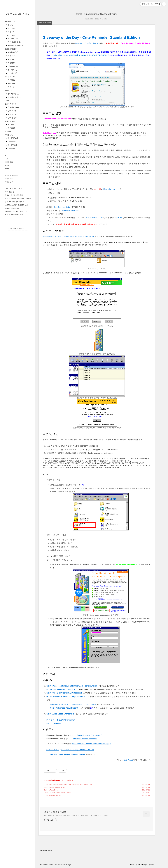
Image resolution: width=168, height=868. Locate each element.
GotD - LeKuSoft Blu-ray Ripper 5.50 (56, 793)
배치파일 (13, 38)
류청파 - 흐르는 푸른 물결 (14, 195)
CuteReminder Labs (62, 207)
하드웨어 (10, 77)
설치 (11, 59)
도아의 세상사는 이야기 (13, 189)
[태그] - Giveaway (54, 723)
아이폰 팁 (12, 145)
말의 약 (12, 114)
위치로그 (8, 165)
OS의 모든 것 (10, 192)
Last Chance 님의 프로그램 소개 (16, 205)
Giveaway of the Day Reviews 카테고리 (78, 750)
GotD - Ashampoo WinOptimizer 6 (64, 708)
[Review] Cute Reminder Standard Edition (67, 754)
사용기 (11, 83)
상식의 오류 (13, 94)
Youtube (63, 865)
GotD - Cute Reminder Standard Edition (97, 14)
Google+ (69, 865)
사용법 (11, 63)
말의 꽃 (12, 111)
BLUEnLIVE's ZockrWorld (14, 215)
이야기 (9, 90)
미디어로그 (9, 162)
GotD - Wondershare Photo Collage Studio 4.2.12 (67, 696)
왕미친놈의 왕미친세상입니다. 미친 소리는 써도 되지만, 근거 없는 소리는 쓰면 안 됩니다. (77, 815)
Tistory (140, 865)
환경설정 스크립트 (16, 45)
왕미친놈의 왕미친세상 (17, 14)
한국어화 (12, 70)
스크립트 (10, 35)
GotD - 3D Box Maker (51, 795)
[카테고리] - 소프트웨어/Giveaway (61, 720)
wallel (152, 865)
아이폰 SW (13, 138)
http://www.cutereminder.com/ (74, 211)
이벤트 (11, 128)
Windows (13, 52)
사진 (11, 87)
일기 (8, 131)
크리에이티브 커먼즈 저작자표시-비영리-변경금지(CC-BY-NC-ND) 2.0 (80, 55)
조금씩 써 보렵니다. (12, 175)
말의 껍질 (12, 118)
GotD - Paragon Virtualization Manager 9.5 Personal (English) (72, 686)
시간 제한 (119, 218)
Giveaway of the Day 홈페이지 (88, 43)
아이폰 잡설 (13, 142)
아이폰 (9, 135)
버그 (11, 28)
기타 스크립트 (14, 42)
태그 (6, 159)
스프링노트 (128, 760)
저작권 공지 (9, 182)
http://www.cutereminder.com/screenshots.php (91, 744)
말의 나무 (10, 104)
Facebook (57, 865)
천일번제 (13, 107)
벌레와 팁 (10, 21)
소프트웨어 (11, 49)
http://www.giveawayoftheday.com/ (87, 735)
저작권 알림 (9, 179)
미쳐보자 (10, 121)
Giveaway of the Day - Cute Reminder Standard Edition (91, 37)
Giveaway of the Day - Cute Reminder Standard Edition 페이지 (69, 236)
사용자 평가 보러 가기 (111, 189)
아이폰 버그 (13, 148)
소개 (11, 56)
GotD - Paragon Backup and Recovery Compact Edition (73, 704)
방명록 (7, 169)
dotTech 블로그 (53, 750)
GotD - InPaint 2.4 (50, 790)
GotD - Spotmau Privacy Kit (53, 787)
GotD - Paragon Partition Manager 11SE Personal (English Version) (67, 784)
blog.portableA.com (12, 208)
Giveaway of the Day (94, 218)
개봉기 (11, 80)
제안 (11, 32)
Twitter (51, 865)
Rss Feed (43, 865)
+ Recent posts (46, 851)
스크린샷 (12, 73)
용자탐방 (12, 124)
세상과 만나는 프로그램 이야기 (16, 211)
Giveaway (13, 66)
